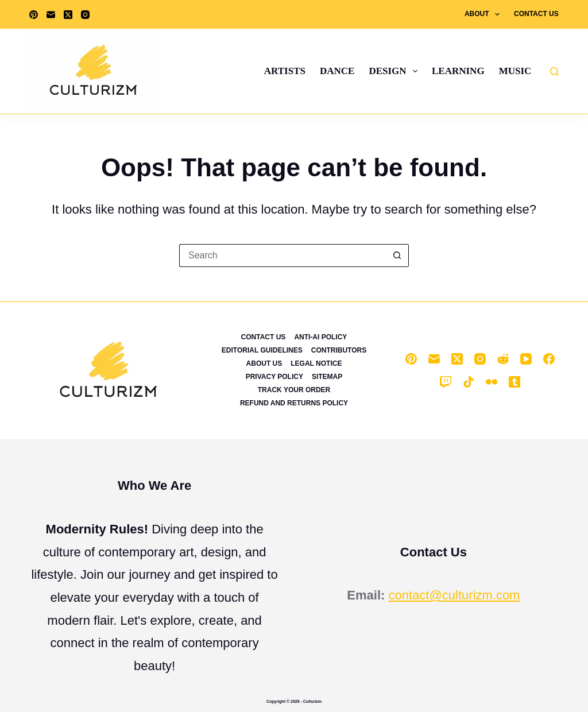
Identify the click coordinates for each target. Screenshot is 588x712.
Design (395, 71)
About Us (264, 363)
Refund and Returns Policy (294, 403)
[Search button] (397, 256)
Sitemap (327, 377)
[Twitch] (446, 382)
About (484, 14)
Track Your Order (294, 390)
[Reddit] (503, 359)
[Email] (51, 15)
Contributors (339, 350)
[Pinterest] (34, 15)
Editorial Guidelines (262, 350)
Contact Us (536, 14)
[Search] (554, 71)
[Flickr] (492, 382)
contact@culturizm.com (454, 595)
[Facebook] (549, 359)
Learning (458, 71)
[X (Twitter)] (68, 15)
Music (515, 71)
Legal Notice (316, 363)
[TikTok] (469, 382)
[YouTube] (526, 359)
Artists (285, 71)
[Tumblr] (514, 382)
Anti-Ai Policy (320, 337)
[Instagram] (85, 15)
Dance (337, 71)
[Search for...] (283, 256)
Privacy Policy (274, 377)
